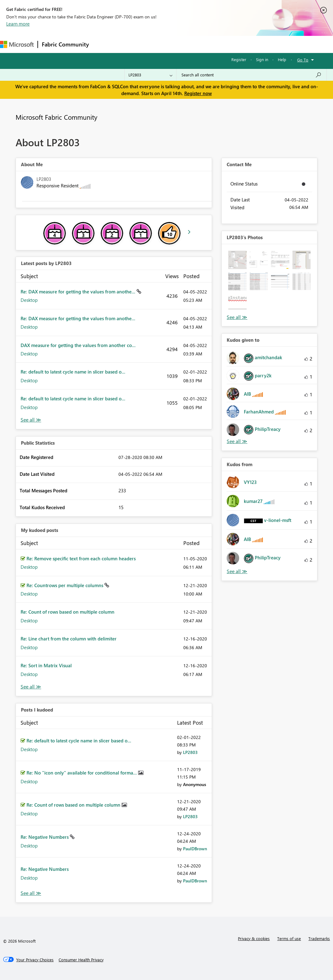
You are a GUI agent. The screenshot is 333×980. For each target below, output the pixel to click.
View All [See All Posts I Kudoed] (31, 893)
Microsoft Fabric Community (56, 117)
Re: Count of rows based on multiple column (68, 612)
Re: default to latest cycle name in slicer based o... (73, 372)
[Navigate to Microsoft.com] (17, 44)
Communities (184, 44)
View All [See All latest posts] (31, 420)
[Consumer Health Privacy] (81, 960)
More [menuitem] (233, 44)
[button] (237, 260)
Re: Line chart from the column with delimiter (69, 639)
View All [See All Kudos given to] (237, 441)
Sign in (262, 59)
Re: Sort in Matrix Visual (46, 665)
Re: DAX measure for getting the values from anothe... (79, 292)
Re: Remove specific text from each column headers (81, 558)
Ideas (156, 44)
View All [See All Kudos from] (237, 571)
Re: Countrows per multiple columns (65, 585)
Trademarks (319, 938)
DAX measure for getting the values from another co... (78, 345)
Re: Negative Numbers (45, 837)
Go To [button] (303, 60)
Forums (103, 44)
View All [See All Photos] (237, 317)
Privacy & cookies (254, 938)
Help (282, 59)
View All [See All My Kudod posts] (31, 687)
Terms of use (289, 938)
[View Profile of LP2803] (190, 752)
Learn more (18, 24)
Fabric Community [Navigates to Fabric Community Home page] (65, 44)
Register (239, 59)
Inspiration (130, 44)
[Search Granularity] (150, 75)
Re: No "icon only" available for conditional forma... (82, 773)
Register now (198, 93)
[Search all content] (251, 75)
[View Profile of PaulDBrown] (195, 849)
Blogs (212, 44)
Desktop (29, 300)
